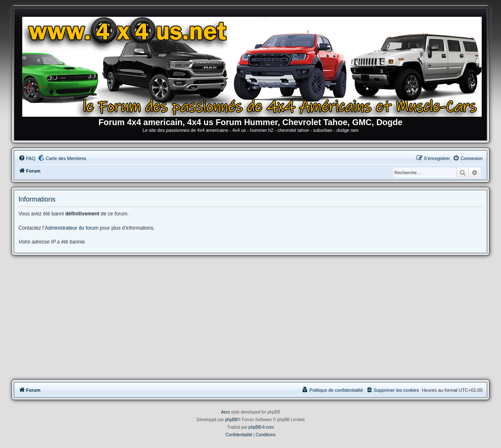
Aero (226, 412)
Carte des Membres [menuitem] (66, 158)
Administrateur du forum (72, 228)
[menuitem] (27, 158)
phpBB (231, 420)
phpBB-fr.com (261, 427)
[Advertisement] (250, 319)
